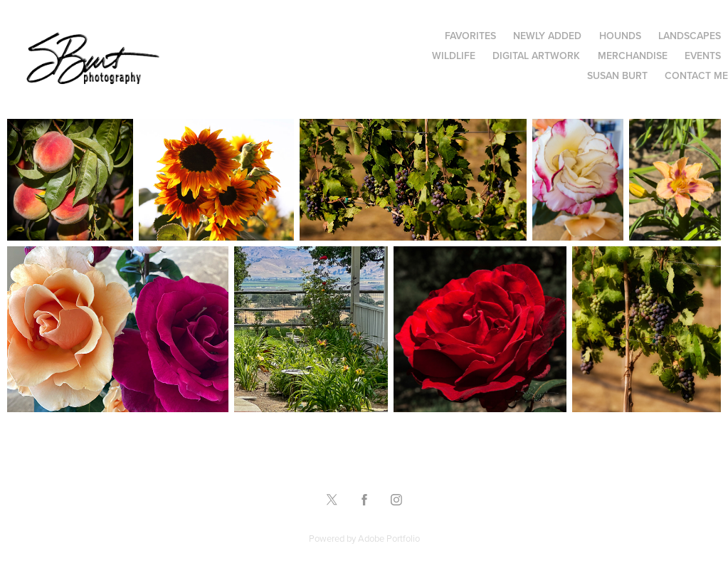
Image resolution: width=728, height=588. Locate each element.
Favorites (470, 36)
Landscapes (690, 36)
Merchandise (633, 56)
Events (703, 56)
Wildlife (454, 56)
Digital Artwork (536, 56)
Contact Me (696, 75)
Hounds (620, 36)
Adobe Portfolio (389, 538)
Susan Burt (617, 75)
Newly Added (547, 36)
